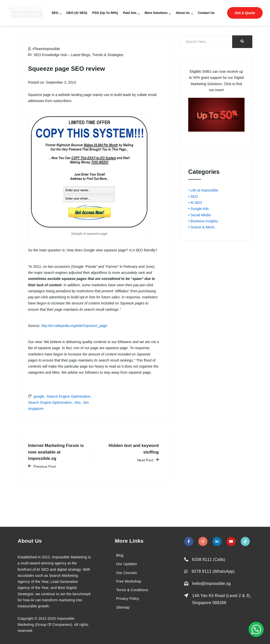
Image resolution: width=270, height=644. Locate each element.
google (39, 396)
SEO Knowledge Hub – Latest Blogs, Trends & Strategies (78, 55)
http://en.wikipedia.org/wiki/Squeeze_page (74, 326)
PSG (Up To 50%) (105, 13)
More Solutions (158, 13)
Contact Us (206, 13)
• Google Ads (198, 209)
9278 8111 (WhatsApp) (213, 571)
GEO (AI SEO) (77, 13)
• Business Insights (203, 221)
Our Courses (127, 573)
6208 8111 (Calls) (209, 559)
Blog (120, 555)
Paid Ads (131, 13)
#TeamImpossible (44, 49)
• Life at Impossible (203, 190)
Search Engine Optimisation (69, 396)
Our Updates (127, 564)
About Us (184, 13)
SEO (56, 13)
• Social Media (199, 215)
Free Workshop (129, 581)
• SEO (193, 197)
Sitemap (123, 607)
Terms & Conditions (132, 590)
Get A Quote (245, 13)
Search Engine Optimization (50, 402)
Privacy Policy (128, 599)
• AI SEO (195, 203)
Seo (77, 402)
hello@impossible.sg (211, 583)
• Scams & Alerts (201, 227)
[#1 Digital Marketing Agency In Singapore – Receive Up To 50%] (256, 629)
